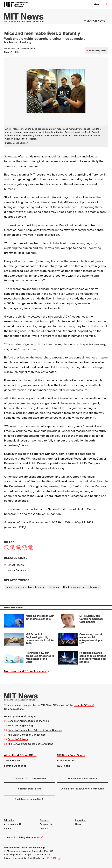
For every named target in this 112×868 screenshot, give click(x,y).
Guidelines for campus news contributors (82, 789)
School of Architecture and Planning (28, 721)
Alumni (8, 829)
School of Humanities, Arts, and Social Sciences (35, 730)
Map (12, 855)
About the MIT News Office (20, 755)
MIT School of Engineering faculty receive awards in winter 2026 (40, 639)
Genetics (54, 587)
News (78, 824)
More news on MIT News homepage (25, 671)
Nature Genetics (17, 570)
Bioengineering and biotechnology (25, 587)
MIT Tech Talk (61, 522)
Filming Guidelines (15, 766)
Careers (37, 855)
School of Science (18, 739)
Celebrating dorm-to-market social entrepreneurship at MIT (92, 639)
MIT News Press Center (71, 755)
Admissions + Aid (13, 824)
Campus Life (46, 824)
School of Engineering (20, 726)
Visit (6, 855)
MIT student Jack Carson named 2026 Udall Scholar (91, 619)
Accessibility (20, 858)
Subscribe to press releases (83, 779)
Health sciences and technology (81, 587)
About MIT (45, 829)
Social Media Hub (36, 858)
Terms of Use (12, 761)
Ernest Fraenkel (16, 565)
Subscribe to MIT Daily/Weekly (30, 779)
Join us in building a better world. (24, 837)
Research (44, 820)
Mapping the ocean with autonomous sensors (40, 617)
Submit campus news (29, 789)
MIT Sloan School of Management (27, 735)
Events (20, 855)
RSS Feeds (64, 766)
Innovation (81, 820)
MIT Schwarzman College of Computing (30, 744)
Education (9, 820)
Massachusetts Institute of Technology (24, 848)
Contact (46, 855)
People (28, 855)
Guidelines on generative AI (29, 799)
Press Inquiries (66, 761)
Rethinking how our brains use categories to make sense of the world (40, 657)
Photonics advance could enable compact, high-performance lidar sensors (93, 657)
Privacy (8, 858)
